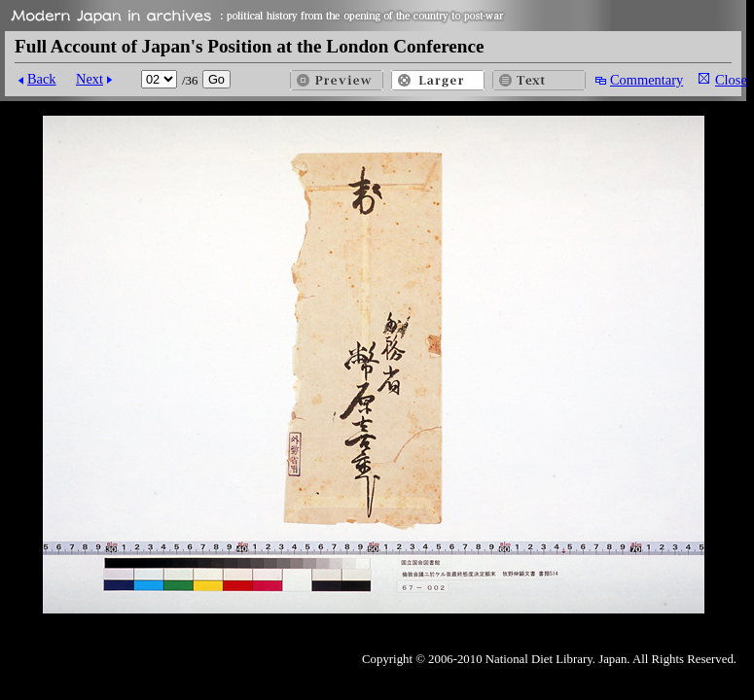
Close (731, 80)
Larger (438, 80)
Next (90, 79)
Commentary (646, 80)
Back (42, 79)
